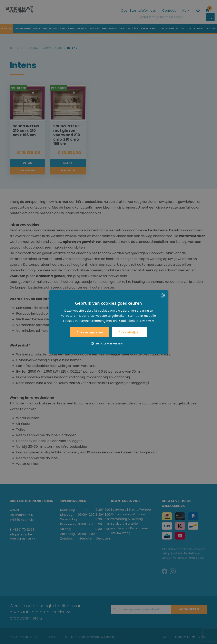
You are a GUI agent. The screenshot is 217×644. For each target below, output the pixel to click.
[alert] (108, 322)
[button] (108, 343)
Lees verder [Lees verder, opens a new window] (147, 321)
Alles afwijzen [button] (129, 332)
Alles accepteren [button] (90, 332)
